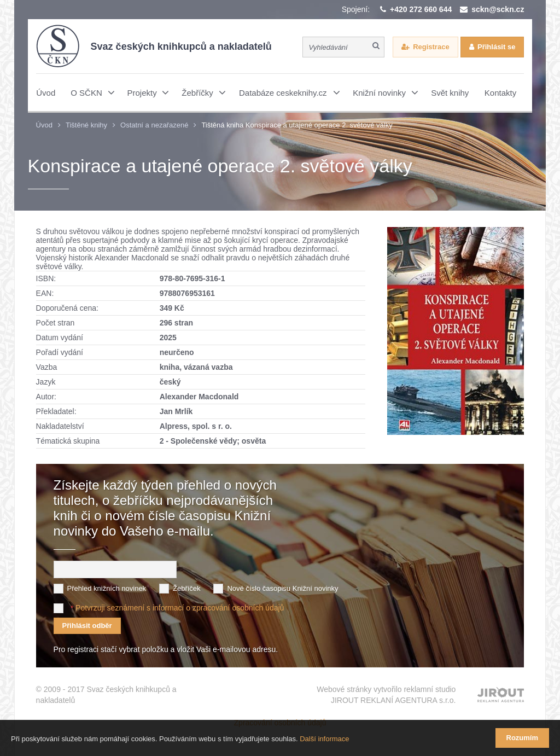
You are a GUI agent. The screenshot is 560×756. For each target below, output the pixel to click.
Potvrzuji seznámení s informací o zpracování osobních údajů (180, 608)
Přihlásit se (496, 47)
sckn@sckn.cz (498, 9)
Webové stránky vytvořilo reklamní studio (386, 695)
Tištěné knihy (86, 125)
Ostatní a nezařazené (154, 125)
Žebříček (187, 588)
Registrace (431, 47)
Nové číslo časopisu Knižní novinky (282, 588)
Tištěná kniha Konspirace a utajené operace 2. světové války (297, 125)
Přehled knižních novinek (107, 588)
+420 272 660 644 (421, 9)
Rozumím (523, 738)
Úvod (44, 125)
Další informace (324, 739)
